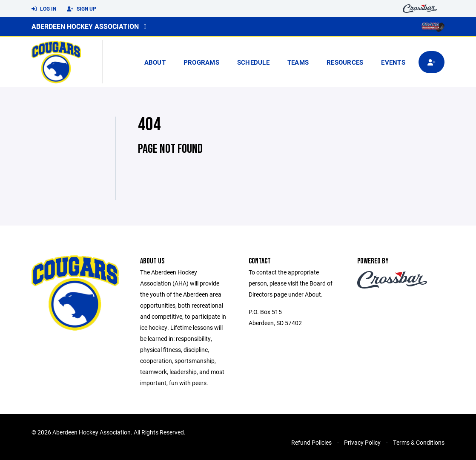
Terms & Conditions (419, 442)
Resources (345, 62)
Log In (44, 9)
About (155, 62)
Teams (298, 62)
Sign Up (82, 9)
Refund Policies (311, 442)
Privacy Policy (362, 442)
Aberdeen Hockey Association (85, 26)
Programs (201, 62)
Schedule (253, 62)
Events (393, 62)
